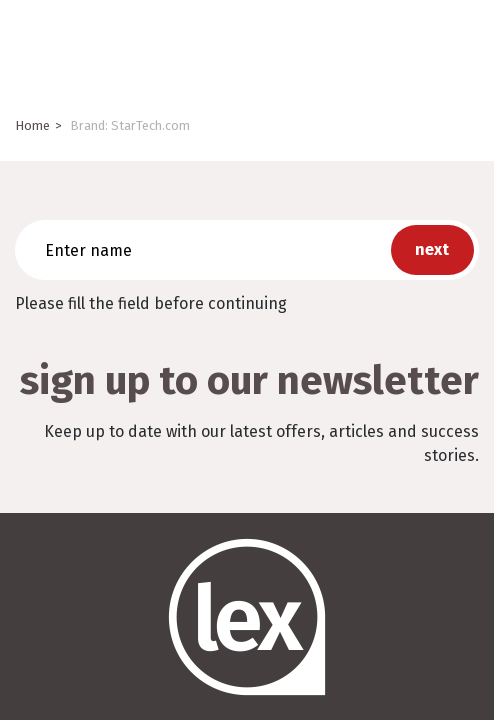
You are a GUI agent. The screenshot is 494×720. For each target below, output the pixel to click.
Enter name (20, 219)
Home (32, 125)
